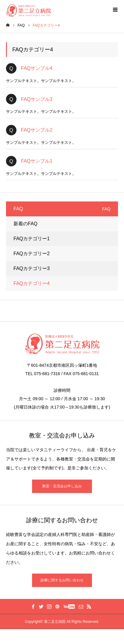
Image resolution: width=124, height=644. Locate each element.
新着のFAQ (25, 224)
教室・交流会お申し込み (62, 486)
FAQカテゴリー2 (32, 254)
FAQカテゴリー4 (32, 283)
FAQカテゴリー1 (32, 239)
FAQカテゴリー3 (32, 268)
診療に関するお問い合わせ (62, 580)
